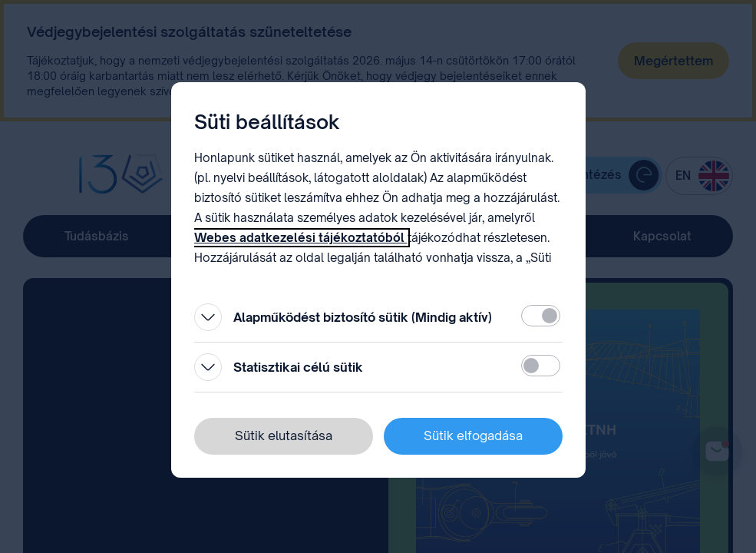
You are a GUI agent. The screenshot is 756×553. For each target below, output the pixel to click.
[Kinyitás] (208, 317)
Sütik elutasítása (284, 435)
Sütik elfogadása (473, 435)
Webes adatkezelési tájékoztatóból (301, 238)
